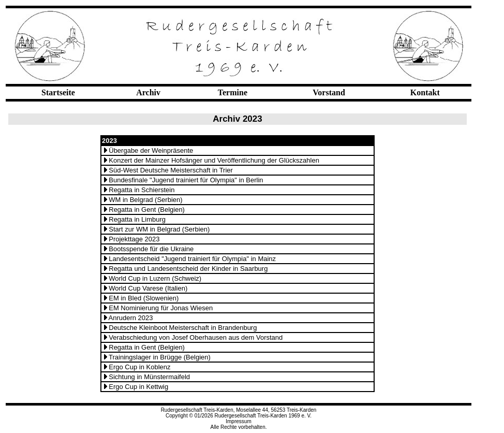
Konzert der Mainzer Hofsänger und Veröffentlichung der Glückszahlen (214, 160)
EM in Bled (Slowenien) (144, 298)
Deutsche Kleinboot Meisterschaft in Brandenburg (183, 328)
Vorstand (329, 92)
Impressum (238, 421)
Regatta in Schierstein (142, 190)
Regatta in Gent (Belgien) (147, 210)
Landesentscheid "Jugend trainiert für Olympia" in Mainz (192, 259)
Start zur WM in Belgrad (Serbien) (159, 229)
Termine (233, 92)
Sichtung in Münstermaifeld (149, 377)
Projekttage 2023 (134, 239)
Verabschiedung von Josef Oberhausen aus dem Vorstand (196, 337)
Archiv (148, 92)
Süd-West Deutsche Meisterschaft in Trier (171, 170)
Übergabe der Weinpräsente (151, 150)
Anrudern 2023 (131, 318)
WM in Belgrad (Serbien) (145, 200)
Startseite (58, 92)
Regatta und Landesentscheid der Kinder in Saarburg (188, 269)
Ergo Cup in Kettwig (138, 387)
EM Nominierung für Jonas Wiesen (161, 308)
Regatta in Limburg (137, 219)
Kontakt (425, 92)
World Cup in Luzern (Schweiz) (155, 278)
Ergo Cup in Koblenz (139, 367)
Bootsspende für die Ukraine (151, 249)
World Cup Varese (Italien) (148, 288)
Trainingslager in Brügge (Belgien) (160, 357)
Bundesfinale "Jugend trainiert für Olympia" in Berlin (186, 180)
